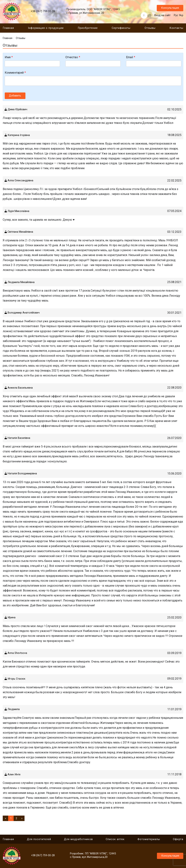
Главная (8, 29)
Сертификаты (121, 29)
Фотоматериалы (149, 839)
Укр (181, 16)
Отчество (72, 58)
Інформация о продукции (46, 29)
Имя (8, 58)
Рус (176, 16)
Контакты (176, 29)
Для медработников (78, 839)
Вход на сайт (162, 16)
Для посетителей (39, 839)
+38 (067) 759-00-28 (43, 12)
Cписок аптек (115, 839)
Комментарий (14, 73)
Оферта (178, 839)
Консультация (170, 8)
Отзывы (150, 29)
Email (130, 58)
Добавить (15, 96)
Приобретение (88, 29)
